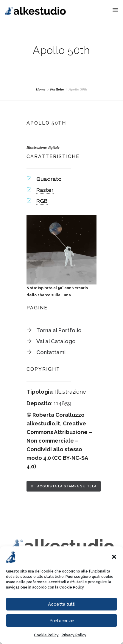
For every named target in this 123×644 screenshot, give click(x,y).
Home (41, 89)
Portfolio (57, 89)
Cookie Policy (72, 587)
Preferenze (62, 621)
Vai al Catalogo (56, 341)
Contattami (51, 352)
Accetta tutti (62, 604)
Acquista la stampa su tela (67, 486)
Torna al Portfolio (59, 330)
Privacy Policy (74, 635)
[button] (114, 557)
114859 (62, 403)
